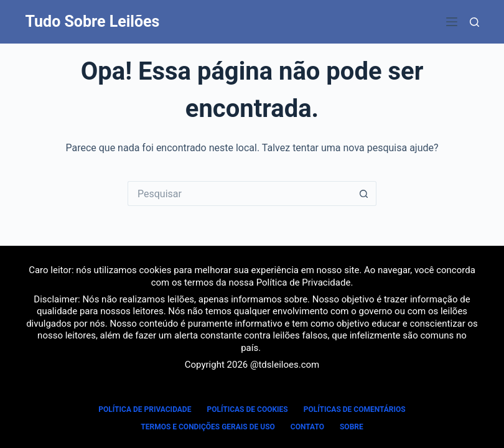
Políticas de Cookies (247, 409)
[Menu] (452, 22)
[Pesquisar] (474, 22)
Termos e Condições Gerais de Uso (208, 427)
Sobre (352, 427)
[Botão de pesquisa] (364, 194)
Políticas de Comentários (355, 409)
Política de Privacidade (304, 282)
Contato (307, 427)
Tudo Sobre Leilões (93, 21)
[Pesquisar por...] (240, 194)
